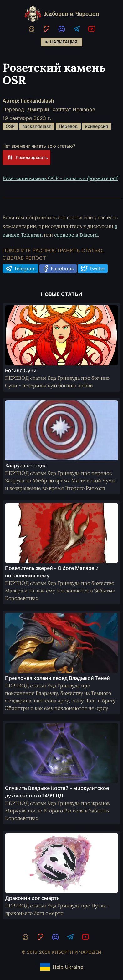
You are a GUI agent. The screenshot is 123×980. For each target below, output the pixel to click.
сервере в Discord (76, 235)
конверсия (97, 126)
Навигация (64, 42)
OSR (10, 126)
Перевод (68, 126)
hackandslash (37, 126)
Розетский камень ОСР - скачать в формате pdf (60, 178)
